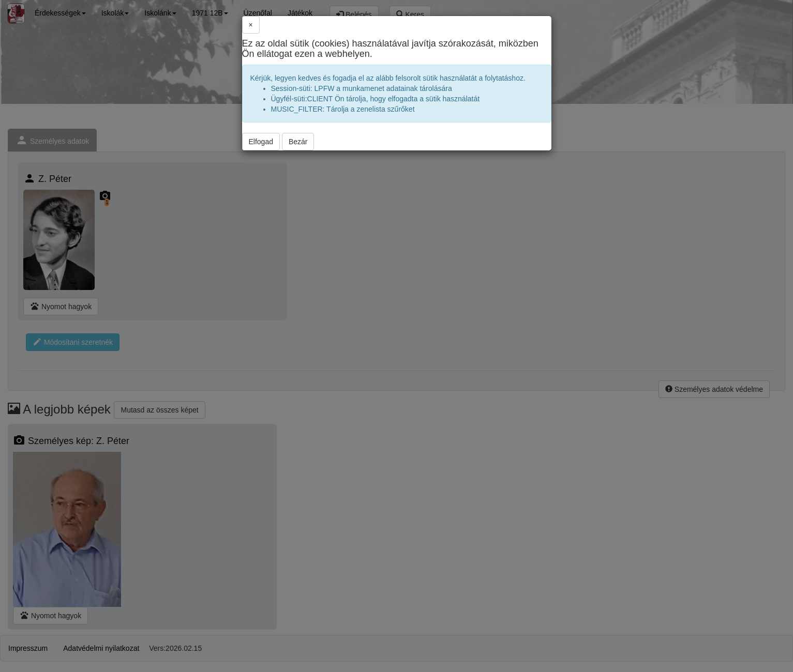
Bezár (298, 142)
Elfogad (261, 142)
